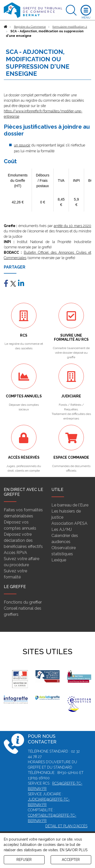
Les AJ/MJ (62, 529)
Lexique (59, 560)
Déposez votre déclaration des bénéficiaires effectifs (23, 540)
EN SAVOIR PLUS (74, 850)
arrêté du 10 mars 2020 (72, 226)
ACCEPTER (71, 860)
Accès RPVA (15, 553)
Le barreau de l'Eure (70, 505)
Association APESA (69, 523)
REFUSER (24, 860)
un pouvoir (22, 145)
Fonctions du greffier (23, 602)
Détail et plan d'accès (66, 826)
